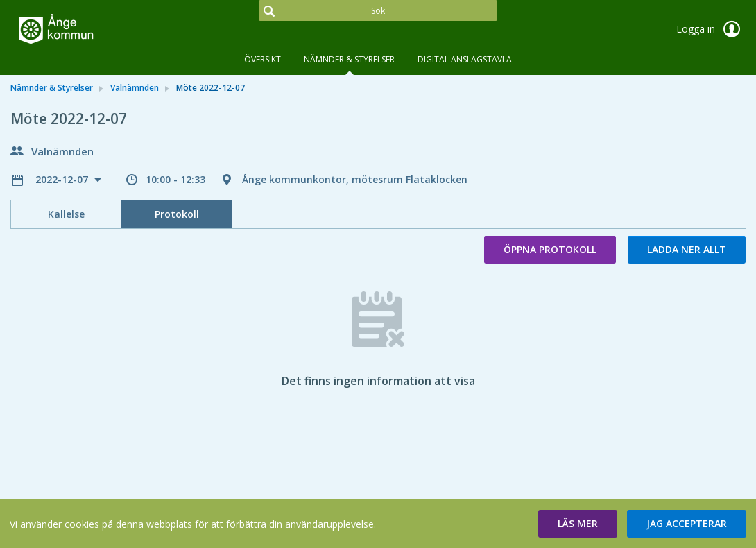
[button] (578, 524)
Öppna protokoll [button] (550, 249)
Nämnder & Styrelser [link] (52, 88)
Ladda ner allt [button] (687, 249)
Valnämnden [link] (135, 88)
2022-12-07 (63, 179)
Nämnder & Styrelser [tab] (349, 59)
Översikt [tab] (263, 59)
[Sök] (378, 10)
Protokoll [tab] (177, 214)
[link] (80, 31)
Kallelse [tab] (66, 214)
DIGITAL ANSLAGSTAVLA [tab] (465, 59)
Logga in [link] (711, 29)
